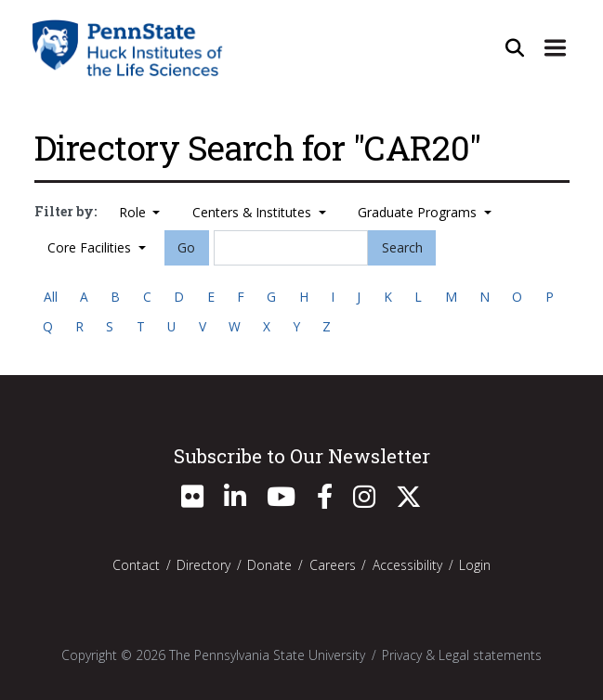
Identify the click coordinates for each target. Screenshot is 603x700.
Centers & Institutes (254, 212)
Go (186, 247)
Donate (269, 565)
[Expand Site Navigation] (556, 47)
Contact (136, 565)
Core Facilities (91, 247)
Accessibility (407, 565)
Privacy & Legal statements (462, 655)
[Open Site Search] (515, 47)
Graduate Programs (419, 212)
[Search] (291, 248)
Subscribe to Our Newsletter (302, 456)
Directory (203, 565)
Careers (333, 565)
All (51, 297)
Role (134, 212)
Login (475, 565)
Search (402, 247)
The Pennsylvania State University (267, 655)
